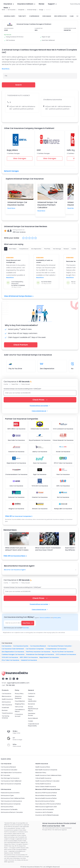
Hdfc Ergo (71, 150)
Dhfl (39, 150)
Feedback (31, 696)
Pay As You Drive (15, 369)
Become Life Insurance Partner (45, 801)
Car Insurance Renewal (38, 646)
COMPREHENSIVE (34, 16)
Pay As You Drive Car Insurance (63, 652)
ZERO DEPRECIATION (60, 16)
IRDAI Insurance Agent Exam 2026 (46, 807)
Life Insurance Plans (7, 807)
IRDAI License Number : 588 (53, 826)
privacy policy (57, 618)
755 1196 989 (10, 685)
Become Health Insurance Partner (46, 798)
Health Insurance (7, 699)
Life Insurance (6, 702)
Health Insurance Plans (43, 767)
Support (52, 4)
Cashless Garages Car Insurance (13, 654)
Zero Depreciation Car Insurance (13, 652)
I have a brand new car (40, 411)
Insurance (9, 4)
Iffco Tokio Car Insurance (10, 660)
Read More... (6, 69)
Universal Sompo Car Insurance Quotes (17, 204)
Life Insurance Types (7, 795)
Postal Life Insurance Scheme (10, 793)
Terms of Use (19, 707)
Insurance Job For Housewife (44, 809)
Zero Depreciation (47, 369)
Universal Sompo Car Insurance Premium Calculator (47, 205)
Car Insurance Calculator (9, 770)
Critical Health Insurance (43, 778)
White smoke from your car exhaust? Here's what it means (17, 549)
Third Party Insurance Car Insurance (38, 652)
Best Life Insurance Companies (11, 804)
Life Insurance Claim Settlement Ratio (13, 798)
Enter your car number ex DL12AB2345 (18, 393)
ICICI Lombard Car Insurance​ (66, 654)
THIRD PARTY (22, 16)
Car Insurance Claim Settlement (13, 649)
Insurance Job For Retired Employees (47, 815)
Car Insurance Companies (22, 516)
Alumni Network (33, 718)
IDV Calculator (5, 775)
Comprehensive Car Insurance (56, 649)
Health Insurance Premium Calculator (47, 781)
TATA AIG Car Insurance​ (10, 657)
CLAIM (72, 16)
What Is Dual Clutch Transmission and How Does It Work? (48, 549)
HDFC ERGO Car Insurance (29, 657)
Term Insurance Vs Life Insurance (11, 801)
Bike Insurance (7, 696)
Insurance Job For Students (44, 812)
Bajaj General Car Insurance (49, 657)
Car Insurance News (18, 556)
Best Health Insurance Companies (46, 770)
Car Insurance (7, 646)
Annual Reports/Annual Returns (33, 709)
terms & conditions (45, 618)
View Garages (20, 158)
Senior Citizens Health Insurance (46, 787)
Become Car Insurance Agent (15, 570)
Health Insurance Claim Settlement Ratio (48, 775)
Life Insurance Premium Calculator (12, 812)
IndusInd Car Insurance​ (29, 660)
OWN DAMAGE (47, 16)
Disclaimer (31, 704)
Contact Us (32, 694)
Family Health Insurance (43, 784)
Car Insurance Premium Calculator (60, 646)
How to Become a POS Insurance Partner (48, 804)
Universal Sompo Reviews (22, 296)
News (7, 8)
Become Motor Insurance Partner (46, 795)
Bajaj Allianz (12, 150)
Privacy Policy (19, 694)
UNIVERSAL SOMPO (10, 16)
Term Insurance (7, 705)
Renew (42, 4)
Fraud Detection (20, 701)
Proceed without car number (40, 406)
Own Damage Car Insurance (10, 778)
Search (18, 85)
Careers (31, 721)
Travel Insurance (7, 713)
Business (5, 710)
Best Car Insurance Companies (11, 784)
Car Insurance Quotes (21, 646)
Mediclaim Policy (41, 773)
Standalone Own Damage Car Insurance (40, 654)
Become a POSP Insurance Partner (46, 793)
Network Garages (11, 171)
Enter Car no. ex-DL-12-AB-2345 (14, 623)
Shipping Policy (20, 704)
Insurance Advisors (26, 4)
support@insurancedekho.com (18, 683)
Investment (5, 708)
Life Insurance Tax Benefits (9, 809)
